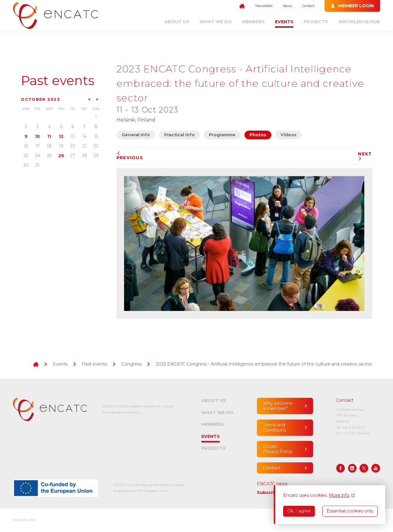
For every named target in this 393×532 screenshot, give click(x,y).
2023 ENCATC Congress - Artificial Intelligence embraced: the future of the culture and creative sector (264, 364)
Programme (222, 135)
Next (365, 156)
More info (339, 495)
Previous (130, 156)
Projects (316, 22)
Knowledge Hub (359, 22)
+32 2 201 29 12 (354, 427)
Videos (288, 135)
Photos (258, 135)
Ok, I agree (299, 511)
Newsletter (264, 6)
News (287, 6)
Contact (308, 6)
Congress (131, 364)
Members (253, 22)
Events (284, 22)
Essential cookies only (350, 511)
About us (177, 22)
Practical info (179, 135)
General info (136, 135)
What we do (216, 22)
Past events (58, 81)
